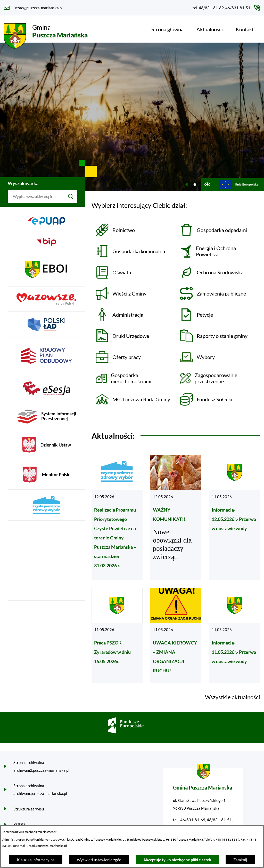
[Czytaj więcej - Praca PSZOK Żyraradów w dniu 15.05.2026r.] (117, 636)
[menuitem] (167, 29)
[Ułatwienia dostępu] (207, 185)
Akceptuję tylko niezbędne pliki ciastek (177, 860)
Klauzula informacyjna (36, 860)
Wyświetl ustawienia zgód (99, 860)
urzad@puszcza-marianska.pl (47, 846)
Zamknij (240, 860)
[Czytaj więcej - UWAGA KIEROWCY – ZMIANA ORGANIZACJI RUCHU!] (176, 636)
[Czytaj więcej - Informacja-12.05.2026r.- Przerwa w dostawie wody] (235, 518)
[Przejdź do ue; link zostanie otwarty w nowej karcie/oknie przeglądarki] (239, 185)
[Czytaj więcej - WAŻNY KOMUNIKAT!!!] (176, 518)
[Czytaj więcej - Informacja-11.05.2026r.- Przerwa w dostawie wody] (235, 636)
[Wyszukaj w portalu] (36, 196)
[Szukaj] (71, 196)
